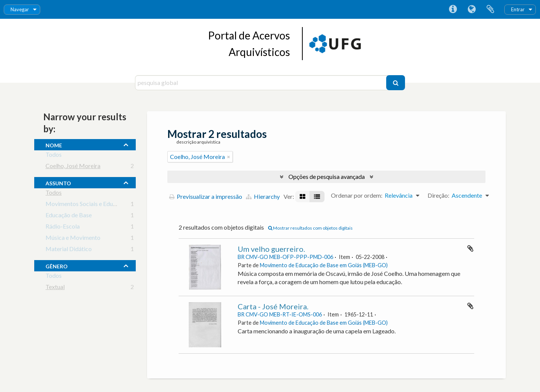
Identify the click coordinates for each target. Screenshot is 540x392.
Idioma (472, 9)
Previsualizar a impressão (206, 196)
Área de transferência (490, 9)
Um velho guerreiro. (271, 249)
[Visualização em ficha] (303, 197)
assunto (58, 182)
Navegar (20, 9)
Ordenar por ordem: (357, 195)
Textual (55, 288)
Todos (54, 156)
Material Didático (69, 250)
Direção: (438, 195)
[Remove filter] (229, 157)
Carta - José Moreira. (273, 306)
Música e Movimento (73, 239)
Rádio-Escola (63, 228)
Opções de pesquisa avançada (327, 176)
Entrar (518, 9)
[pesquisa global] (262, 83)
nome (54, 144)
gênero (57, 265)
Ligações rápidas (453, 9)
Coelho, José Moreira (73, 167)
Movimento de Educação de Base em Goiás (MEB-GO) (324, 265)
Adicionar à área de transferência (470, 248)
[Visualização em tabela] (317, 197)
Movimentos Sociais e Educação (87, 205)
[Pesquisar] (396, 83)
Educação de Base (69, 216)
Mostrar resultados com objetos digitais (310, 228)
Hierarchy (263, 196)
